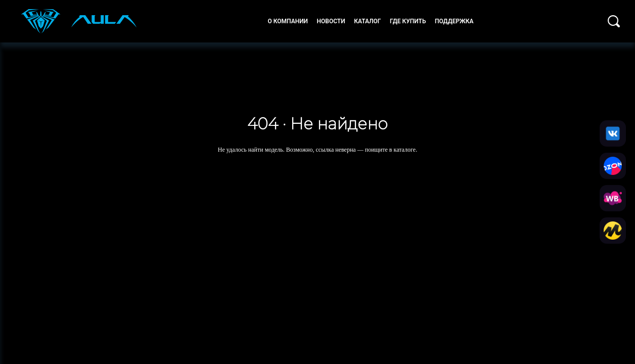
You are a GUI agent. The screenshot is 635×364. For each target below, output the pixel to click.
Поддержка (454, 21)
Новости (331, 21)
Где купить (408, 21)
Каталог (367, 21)
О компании (288, 21)
